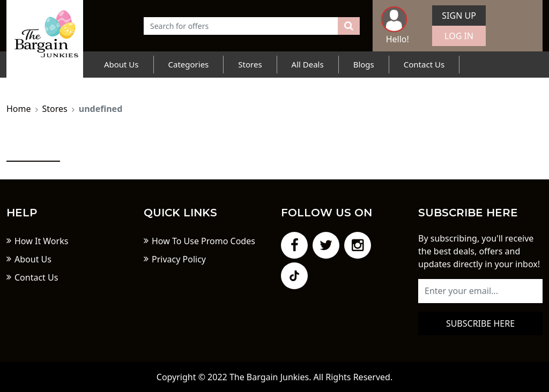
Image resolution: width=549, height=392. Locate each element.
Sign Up (459, 16)
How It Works (41, 241)
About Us (121, 64)
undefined (101, 109)
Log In (459, 36)
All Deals (308, 64)
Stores (250, 64)
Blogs (364, 64)
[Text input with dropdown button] (241, 26)
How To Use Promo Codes (203, 241)
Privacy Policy (179, 259)
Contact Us (424, 64)
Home (19, 109)
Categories (189, 64)
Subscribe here (480, 323)
